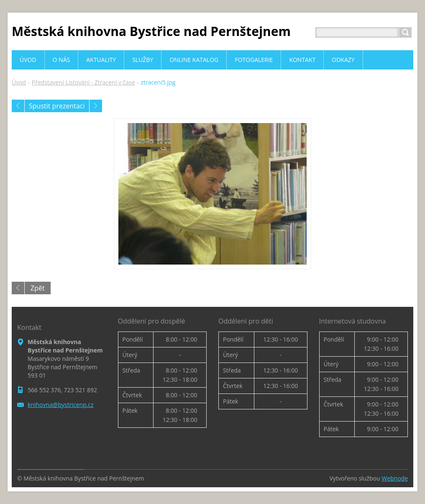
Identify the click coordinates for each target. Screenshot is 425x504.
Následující (96, 106)
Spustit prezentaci (57, 106)
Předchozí (18, 106)
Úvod (19, 82)
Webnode (395, 478)
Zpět (38, 288)
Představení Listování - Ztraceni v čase (83, 82)
